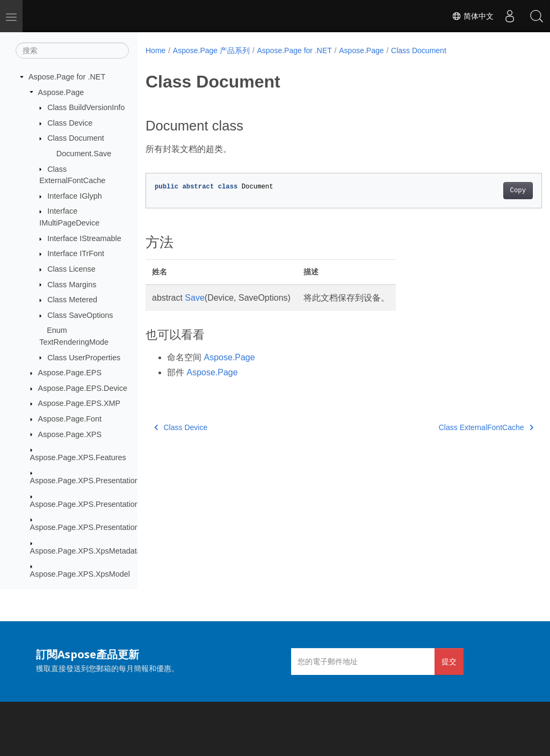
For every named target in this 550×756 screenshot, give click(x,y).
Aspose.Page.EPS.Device (83, 388)
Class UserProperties (84, 358)
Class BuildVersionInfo (86, 107)
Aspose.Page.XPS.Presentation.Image (96, 504)
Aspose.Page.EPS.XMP (79, 403)
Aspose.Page (61, 92)
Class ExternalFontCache (458, 427)
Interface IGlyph (75, 196)
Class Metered (72, 300)
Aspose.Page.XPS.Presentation (85, 481)
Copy (490, 191)
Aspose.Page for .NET (67, 77)
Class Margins (72, 285)
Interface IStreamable (84, 238)
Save (194, 298)
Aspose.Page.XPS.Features (78, 457)
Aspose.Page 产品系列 (211, 50)
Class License (71, 269)
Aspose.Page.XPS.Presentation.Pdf (92, 527)
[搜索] (72, 50)
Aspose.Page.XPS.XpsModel (80, 574)
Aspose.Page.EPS (70, 373)
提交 (449, 661)
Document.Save (84, 154)
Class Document (76, 138)
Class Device (70, 123)
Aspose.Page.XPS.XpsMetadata (86, 551)
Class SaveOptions (80, 315)
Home (155, 50)
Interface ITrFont (76, 253)
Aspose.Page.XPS (70, 434)
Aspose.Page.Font (70, 419)
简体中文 (473, 16)
